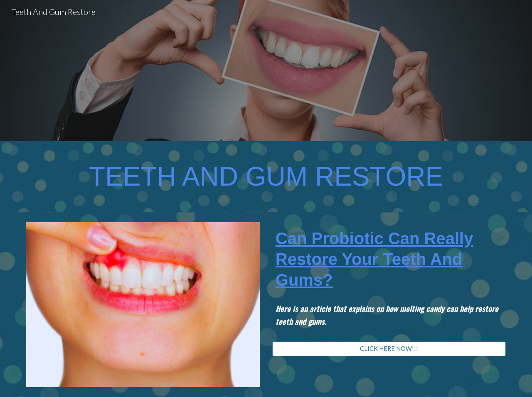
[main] (266, 177)
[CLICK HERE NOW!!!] (389, 348)
